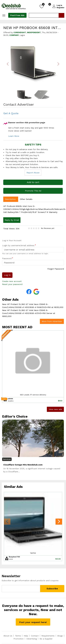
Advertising (32, 639)
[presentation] (7, 522)
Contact (35, 636)
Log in (59, 5)
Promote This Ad (33, 191)
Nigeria (11, 401)
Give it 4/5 (36, 228)
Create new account (12, 281)
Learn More (14, 136)
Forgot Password (56, 269)
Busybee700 (14, 557)
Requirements (48, 636)
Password (7, 258)
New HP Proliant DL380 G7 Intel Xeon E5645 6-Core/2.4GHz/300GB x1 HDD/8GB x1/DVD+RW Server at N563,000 (29, 313)
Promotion (19, 639)
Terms (18, 636)
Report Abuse (33, 173)
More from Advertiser (52, 321)
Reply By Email (12, 220)
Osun (11, 559)
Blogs (60, 636)
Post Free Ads (17, 15)
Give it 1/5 (29, 228)
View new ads (55, 409)
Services (7, 459)
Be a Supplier (46, 639)
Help (26, 636)
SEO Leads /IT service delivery (33, 395)
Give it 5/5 (39, 228)
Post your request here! (33, 622)
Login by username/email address (18, 245)
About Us (8, 636)
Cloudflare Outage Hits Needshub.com (23, 465)
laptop (33, 553)
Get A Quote (11, 113)
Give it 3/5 (34, 228)
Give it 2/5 (31, 228)
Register (60, 8)
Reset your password (12, 284)
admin (10, 399)
